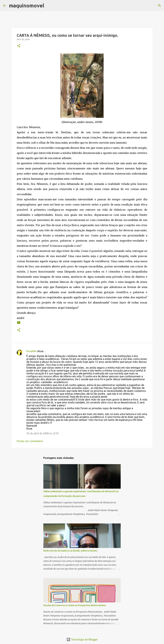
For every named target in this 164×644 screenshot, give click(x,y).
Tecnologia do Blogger (82, 639)
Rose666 (31, 351)
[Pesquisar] (49, 6)
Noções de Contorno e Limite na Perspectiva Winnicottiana (75, 605)
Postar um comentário (30, 441)
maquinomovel (27, 5)
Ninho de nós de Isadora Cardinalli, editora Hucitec (70, 551)
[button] (19, 46)
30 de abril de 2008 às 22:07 (43, 433)
